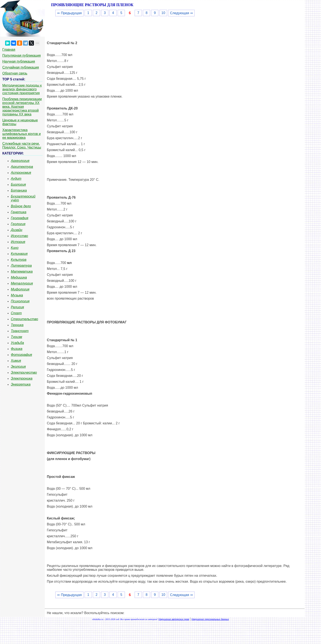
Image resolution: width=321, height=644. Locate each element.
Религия (17, 307)
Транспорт (20, 331)
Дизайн (17, 230)
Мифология (20, 289)
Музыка (17, 295)
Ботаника (19, 190)
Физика (17, 349)
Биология (18, 185)
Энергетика (21, 384)
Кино (15, 248)
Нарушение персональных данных (210, 619)
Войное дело (21, 206)
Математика (22, 271)
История (18, 242)
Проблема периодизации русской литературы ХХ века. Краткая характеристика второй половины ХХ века (22, 107)
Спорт (16, 313)
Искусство (19, 236)
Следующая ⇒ (181, 13)
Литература (21, 266)
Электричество (24, 373)
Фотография (21, 355)
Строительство (24, 319)
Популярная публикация (22, 55)
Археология (20, 161)
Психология (20, 301)
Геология (18, 224)
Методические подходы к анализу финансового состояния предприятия (22, 89)
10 (163, 13)
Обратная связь (15, 73)
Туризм (16, 337)
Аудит (16, 179)
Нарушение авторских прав (174, 619)
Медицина (19, 277)
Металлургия (22, 283)
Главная (9, 50)
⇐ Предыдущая (69, 13)
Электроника (22, 378)
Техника (17, 325)
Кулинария (19, 254)
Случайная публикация (21, 67)
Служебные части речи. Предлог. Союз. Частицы (22, 145)
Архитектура (22, 167)
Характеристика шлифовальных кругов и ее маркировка (22, 134)
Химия (16, 361)
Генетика (19, 212)
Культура (19, 260)
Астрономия (21, 173)
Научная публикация (19, 61)
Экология (18, 367)
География (20, 218)
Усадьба (17, 343)
